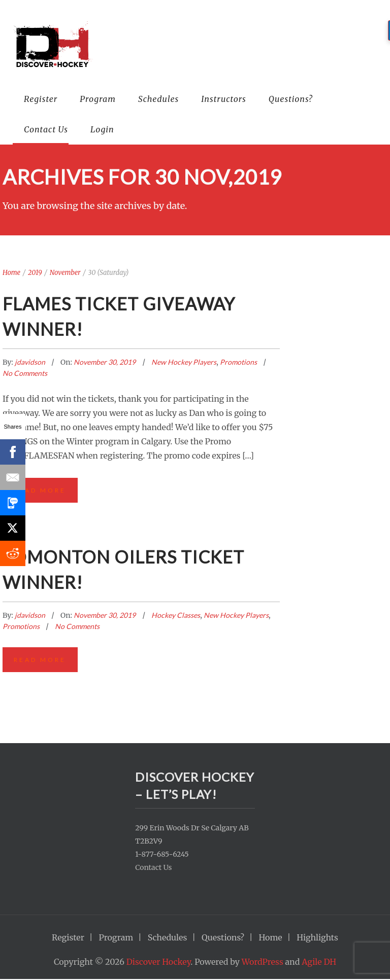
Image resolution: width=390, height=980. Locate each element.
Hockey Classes (176, 616)
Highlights (317, 938)
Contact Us (46, 129)
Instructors (224, 99)
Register (41, 99)
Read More (40, 490)
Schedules (158, 99)
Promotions (238, 362)
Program (98, 99)
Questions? (291, 99)
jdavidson (31, 362)
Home (11, 273)
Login (102, 129)
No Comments (25, 373)
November (65, 273)
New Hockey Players (184, 362)
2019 (35, 273)
